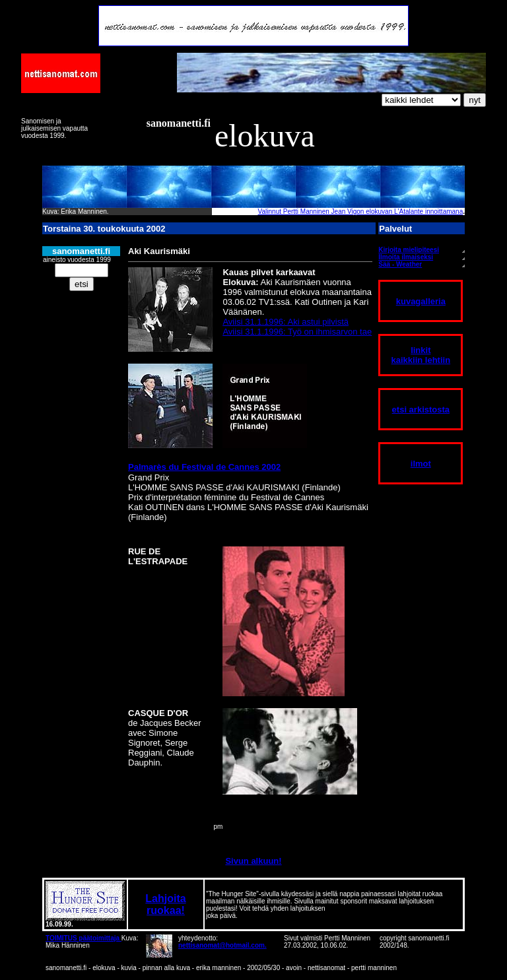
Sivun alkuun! (253, 861)
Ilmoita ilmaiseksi (406, 257)
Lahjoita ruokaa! (165, 904)
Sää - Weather (400, 264)
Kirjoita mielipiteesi (409, 250)
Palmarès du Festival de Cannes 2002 (204, 467)
